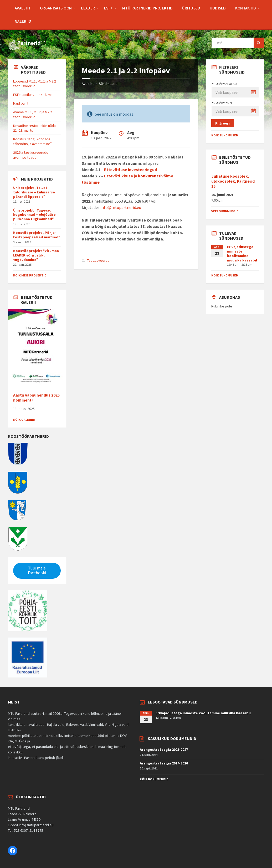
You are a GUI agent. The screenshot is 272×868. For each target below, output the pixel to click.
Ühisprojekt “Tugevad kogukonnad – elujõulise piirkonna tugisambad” (34, 215)
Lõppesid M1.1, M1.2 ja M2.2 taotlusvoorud (35, 84)
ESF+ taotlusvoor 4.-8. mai (33, 95)
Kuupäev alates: (224, 84)
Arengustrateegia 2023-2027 (164, 749)
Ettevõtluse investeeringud (130, 170)
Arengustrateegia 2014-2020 (164, 763)
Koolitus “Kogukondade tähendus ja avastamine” (32, 141)
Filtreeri (222, 123)
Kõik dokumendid (154, 779)
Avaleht (88, 84)
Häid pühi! (21, 103)
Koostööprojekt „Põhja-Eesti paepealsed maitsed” (37, 235)
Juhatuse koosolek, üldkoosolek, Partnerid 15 (233, 181)
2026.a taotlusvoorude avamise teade (31, 155)
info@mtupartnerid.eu (121, 207)
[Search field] (238, 43)
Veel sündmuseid (225, 211)
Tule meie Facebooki (37, 570)
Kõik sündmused (225, 135)
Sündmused (108, 84)
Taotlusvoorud (98, 260)
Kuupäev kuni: (223, 103)
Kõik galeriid (24, 420)
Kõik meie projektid (30, 275)
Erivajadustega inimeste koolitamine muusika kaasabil (242, 253)
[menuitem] (23, 8)
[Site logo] (26, 49)
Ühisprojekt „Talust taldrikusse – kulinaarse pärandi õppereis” (34, 192)
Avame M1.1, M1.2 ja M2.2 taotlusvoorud (33, 114)
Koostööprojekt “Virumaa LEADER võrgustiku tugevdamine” (36, 255)
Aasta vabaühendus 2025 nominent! (36, 398)
